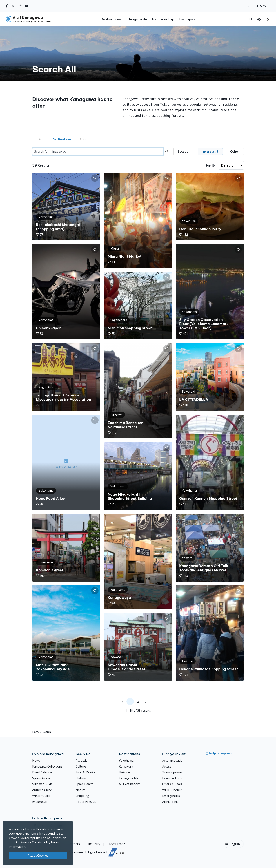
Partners (74, 844)
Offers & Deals (172, 784)
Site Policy (93, 844)
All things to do (86, 802)
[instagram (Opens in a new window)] (20, 6)
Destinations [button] (111, 19)
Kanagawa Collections (47, 766)
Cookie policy (41, 842)
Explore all (39, 802)
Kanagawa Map (130, 778)
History (81, 778)
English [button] (233, 844)
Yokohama (126, 761)
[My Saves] (267, 19)
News (36, 761)
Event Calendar (43, 772)
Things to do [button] (137, 19)
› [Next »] (154, 702)
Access (167, 766)
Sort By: (211, 165)
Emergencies (171, 796)
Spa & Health (85, 784)
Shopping (82, 796)
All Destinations (130, 784)
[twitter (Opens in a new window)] (13, 6)
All (41, 139)
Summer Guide (42, 784)
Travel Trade (116, 844)
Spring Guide (41, 778)
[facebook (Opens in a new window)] (7, 6)
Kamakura (126, 766)
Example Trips (172, 778)
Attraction (82, 761)
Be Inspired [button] (188, 19)
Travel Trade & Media (257, 6)
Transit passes (172, 772)
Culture (81, 766)
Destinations (62, 139)
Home (36, 732)
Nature (81, 790)
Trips (83, 139)
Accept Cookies (38, 856)
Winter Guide (41, 796)
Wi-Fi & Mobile (172, 790)
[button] (259, 19)
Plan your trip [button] (163, 19)
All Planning (170, 802)
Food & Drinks (85, 772)
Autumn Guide (42, 790)
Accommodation (173, 761)
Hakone (124, 772)
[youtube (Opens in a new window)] (27, 6)
